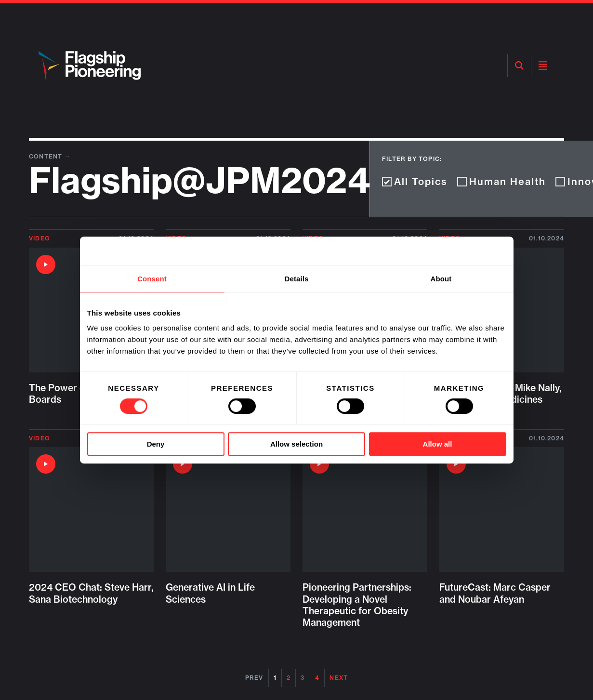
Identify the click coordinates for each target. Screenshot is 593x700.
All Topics (415, 181)
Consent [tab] (152, 279)
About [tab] (441, 279)
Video (40, 238)
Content (47, 156)
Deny (156, 444)
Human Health (501, 181)
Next (339, 678)
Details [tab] (297, 279)
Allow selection (296, 444)
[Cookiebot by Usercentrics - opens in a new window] (464, 251)
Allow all (438, 444)
